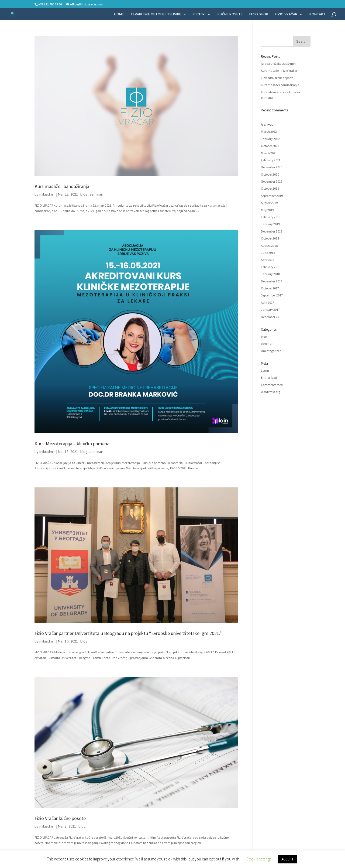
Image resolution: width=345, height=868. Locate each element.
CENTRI (199, 14)
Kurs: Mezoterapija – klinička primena (72, 444)
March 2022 (269, 131)
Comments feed (272, 385)
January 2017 (270, 310)
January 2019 (270, 224)
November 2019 (272, 181)
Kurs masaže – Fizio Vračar (279, 71)
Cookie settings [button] (259, 859)
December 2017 (272, 281)
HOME (119, 14)
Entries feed (269, 377)
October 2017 (270, 288)
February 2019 (271, 217)
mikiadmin (47, 194)
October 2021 (270, 146)
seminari (96, 194)
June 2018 (268, 253)
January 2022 (270, 139)
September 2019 (272, 196)
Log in (265, 370)
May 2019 (267, 210)
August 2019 (269, 203)
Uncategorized (271, 351)
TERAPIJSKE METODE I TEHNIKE (156, 14)
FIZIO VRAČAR (286, 14)
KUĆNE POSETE (230, 14)
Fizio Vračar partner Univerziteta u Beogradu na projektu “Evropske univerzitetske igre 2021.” (128, 633)
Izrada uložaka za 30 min (278, 64)
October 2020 (270, 174)
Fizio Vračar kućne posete (60, 818)
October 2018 (270, 238)
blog (84, 194)
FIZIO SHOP (259, 14)
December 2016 (272, 317)
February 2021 (271, 160)
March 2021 (269, 153)
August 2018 (269, 246)
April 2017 (268, 303)
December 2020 (272, 167)
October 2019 (270, 188)
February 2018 (271, 267)
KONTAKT (318, 14)
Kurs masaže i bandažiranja (62, 186)
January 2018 (270, 274)
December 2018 (272, 231)
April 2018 (268, 260)
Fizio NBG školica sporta (277, 78)
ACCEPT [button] (287, 859)
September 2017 (272, 295)
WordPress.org (270, 392)
